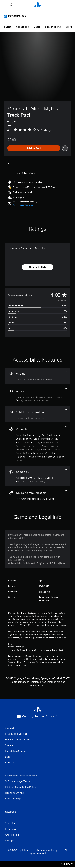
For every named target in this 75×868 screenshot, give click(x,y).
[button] (23, 205)
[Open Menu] (4, 5)
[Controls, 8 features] (37, 444)
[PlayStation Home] (37, 5)
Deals (37, 27)
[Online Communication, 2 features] (37, 495)
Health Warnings (16, 647)
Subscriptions (53, 27)
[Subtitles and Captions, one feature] (37, 414)
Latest (8, 27)
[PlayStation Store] (16, 16)
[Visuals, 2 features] (37, 376)
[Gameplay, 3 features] (37, 476)
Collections (22, 27)
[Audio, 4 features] (37, 395)
